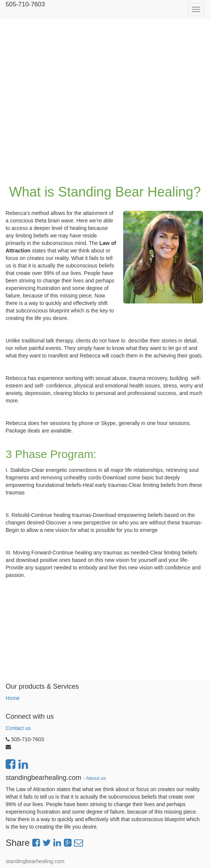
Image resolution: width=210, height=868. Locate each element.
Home (13, 698)
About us (96, 778)
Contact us (18, 728)
